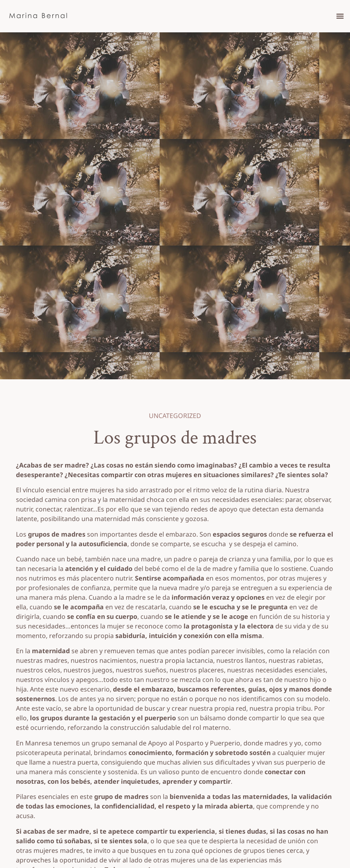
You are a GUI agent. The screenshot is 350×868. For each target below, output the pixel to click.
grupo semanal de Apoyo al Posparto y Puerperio (166, 743)
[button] (340, 16)
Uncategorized (175, 416)
